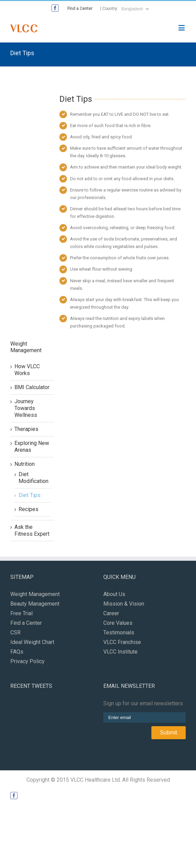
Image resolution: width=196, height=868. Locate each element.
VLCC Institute (120, 652)
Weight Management (35, 594)
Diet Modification (33, 478)
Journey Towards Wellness (26, 408)
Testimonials (119, 633)
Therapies (26, 429)
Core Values (118, 623)
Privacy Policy (27, 661)
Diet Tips (30, 495)
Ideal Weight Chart (32, 642)
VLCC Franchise (122, 642)
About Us (114, 594)
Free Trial (21, 613)
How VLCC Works (27, 370)
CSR (15, 633)
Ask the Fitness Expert (32, 530)
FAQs (17, 652)
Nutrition (25, 464)
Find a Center (80, 9)
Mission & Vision (124, 604)
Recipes (28, 509)
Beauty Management (35, 604)
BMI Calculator (32, 387)
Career (111, 613)
